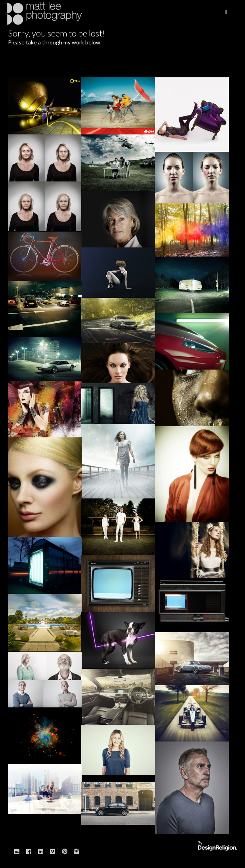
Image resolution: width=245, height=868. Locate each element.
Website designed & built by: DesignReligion (217, 846)
